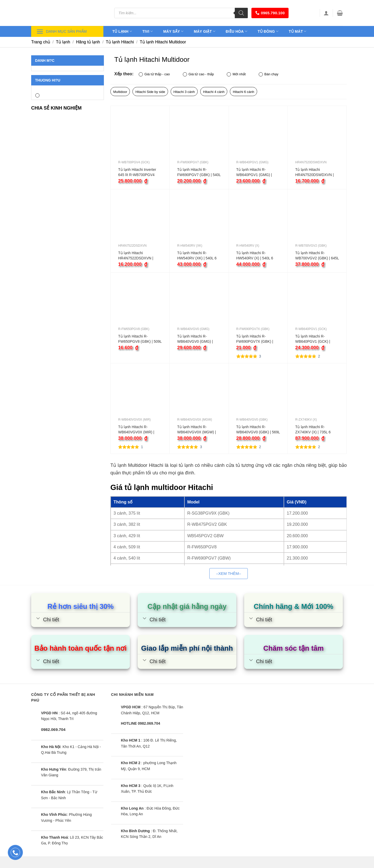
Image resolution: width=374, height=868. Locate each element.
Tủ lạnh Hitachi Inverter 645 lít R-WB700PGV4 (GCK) (137, 172)
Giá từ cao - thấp (198, 74)
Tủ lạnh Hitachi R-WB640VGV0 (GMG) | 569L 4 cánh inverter (195, 339)
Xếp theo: (124, 74)
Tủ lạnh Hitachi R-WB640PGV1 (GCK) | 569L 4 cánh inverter (313, 339)
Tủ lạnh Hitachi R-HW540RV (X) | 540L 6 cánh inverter (255, 256)
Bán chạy (269, 74)
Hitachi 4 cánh (214, 92)
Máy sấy (173, 31)
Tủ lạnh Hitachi (120, 42)
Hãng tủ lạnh (88, 42)
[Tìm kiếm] (241, 13)
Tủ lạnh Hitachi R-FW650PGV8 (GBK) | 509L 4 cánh (140, 339)
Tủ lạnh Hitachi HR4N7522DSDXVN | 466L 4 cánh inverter (136, 256)
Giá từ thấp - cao (154, 74)
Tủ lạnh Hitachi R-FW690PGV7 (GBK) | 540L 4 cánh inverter (199, 172)
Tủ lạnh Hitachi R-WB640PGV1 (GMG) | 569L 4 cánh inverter (254, 172)
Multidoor (120, 92)
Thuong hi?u (48, 80)
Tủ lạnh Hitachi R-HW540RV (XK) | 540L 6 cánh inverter (197, 256)
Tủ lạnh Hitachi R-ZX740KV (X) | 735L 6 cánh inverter (313, 430)
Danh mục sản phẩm (62, 32)
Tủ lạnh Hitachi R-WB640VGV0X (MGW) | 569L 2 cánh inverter (196, 430)
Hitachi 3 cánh (184, 92)
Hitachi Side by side (150, 92)
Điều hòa (236, 31)
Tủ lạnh (122, 31)
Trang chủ (41, 42)
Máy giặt (205, 31)
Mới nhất (236, 74)
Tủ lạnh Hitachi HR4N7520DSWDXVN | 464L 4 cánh (315, 172)
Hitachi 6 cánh (243, 92)
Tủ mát (298, 31)
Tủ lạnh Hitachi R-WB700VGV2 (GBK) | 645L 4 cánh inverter (317, 256)
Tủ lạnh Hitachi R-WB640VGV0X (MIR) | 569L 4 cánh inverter (136, 430)
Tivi (148, 31)
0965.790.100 (270, 13)
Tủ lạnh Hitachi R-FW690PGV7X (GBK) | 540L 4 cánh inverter (255, 339)
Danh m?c (45, 60)
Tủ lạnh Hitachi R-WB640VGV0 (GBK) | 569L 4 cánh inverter (258, 430)
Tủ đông (268, 31)
